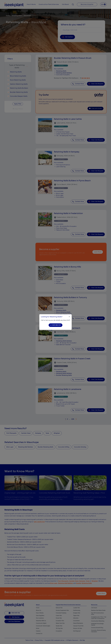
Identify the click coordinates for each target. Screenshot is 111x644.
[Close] (69, 317)
